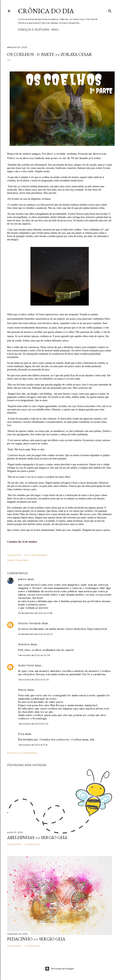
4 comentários (32, 946)
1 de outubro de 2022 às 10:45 (33, 679)
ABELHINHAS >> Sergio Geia (37, 837)
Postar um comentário (22, 753)
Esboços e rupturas (34, 30)
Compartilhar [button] (14, 555)
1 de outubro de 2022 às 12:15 (33, 745)
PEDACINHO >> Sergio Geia (36, 939)
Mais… (56, 30)
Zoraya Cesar (22, 560)
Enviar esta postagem (36, 555)
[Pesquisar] (110, 10)
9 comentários (32, 844)
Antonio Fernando (30, 623)
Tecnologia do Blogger (59, 969)
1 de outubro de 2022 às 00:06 (34, 655)
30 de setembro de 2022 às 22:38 (35, 613)
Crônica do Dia (46, 11)
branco (22, 579)
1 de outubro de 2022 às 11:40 (33, 724)
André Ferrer (26, 665)
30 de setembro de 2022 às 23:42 (35, 634)
